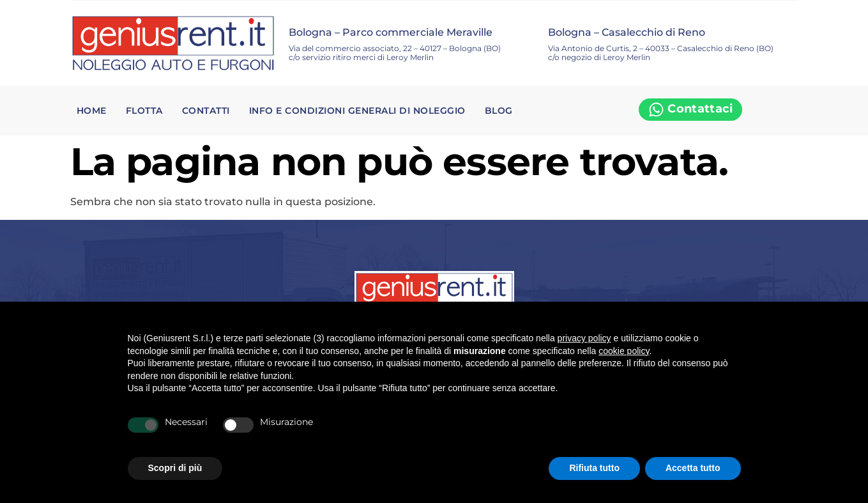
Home (92, 111)
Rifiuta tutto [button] (594, 468)
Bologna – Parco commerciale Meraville (391, 32)
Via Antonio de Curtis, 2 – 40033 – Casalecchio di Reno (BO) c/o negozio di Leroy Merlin (661, 53)
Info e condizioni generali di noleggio (357, 111)
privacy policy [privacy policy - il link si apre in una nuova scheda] (584, 338)
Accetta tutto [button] (693, 468)
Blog (499, 111)
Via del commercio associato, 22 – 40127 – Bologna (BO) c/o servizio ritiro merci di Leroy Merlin (395, 53)
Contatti (206, 111)
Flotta (144, 111)
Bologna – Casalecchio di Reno (627, 32)
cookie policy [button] (624, 351)
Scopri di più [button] (175, 468)
